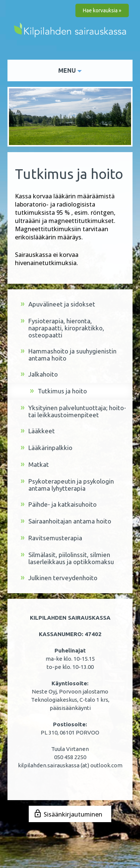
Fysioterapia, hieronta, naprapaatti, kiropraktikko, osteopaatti (62, 328)
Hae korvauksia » (102, 10)
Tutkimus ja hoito (58, 391)
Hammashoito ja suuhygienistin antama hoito (69, 355)
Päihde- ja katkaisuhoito (59, 505)
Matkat (35, 465)
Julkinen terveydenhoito (59, 578)
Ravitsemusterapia (51, 538)
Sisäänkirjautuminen (73, 814)
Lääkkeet (38, 431)
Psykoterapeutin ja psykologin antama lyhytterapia (67, 485)
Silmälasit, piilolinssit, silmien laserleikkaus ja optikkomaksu (67, 558)
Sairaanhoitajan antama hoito (66, 521)
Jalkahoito (39, 375)
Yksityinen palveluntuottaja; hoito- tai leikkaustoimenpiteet (73, 411)
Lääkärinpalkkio (46, 448)
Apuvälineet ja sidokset (58, 304)
